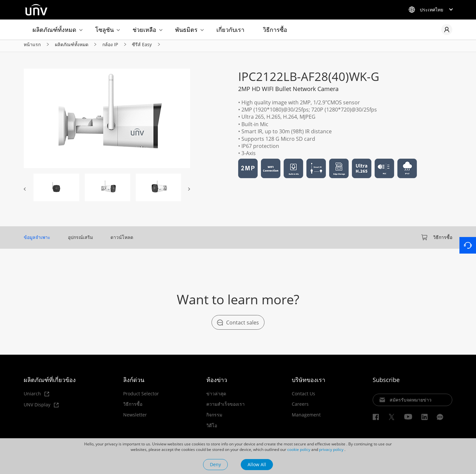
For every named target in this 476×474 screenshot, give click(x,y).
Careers (300, 408)
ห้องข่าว (217, 383)
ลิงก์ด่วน (134, 383)
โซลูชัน (104, 30)
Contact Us (303, 397)
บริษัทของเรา (309, 383)
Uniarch (36, 397)
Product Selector (141, 397)
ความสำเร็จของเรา (225, 408)
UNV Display (41, 408)
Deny (215, 464)
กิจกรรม (214, 419)
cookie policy (299, 449)
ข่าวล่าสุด (216, 397)
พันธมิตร (186, 30)
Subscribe (386, 383)
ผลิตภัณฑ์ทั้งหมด (54, 30)
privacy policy (331, 449)
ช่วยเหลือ (144, 30)
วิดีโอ (212, 429)
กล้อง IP (110, 47)
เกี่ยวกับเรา (230, 30)
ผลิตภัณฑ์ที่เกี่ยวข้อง (50, 383)
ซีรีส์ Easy (142, 47)
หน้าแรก (32, 47)
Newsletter (135, 419)
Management (306, 419)
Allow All (257, 464)
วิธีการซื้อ (275, 30)
